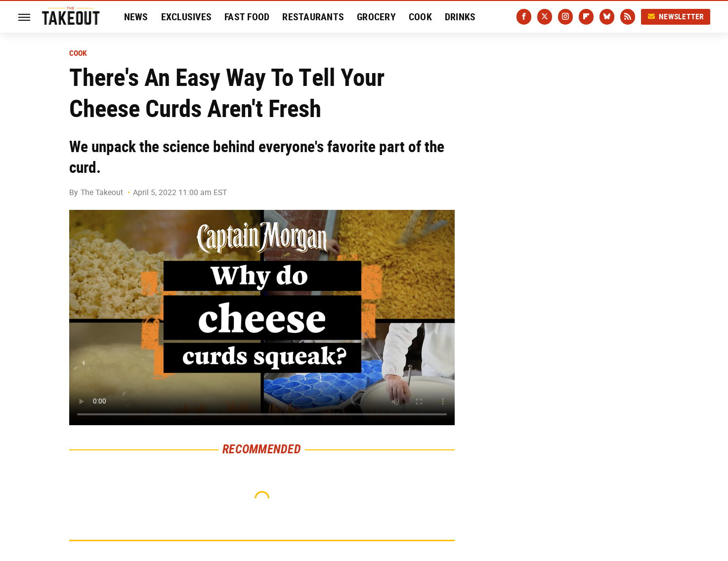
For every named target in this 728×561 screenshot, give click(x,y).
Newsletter (676, 17)
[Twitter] (545, 17)
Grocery (376, 17)
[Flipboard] (586, 17)
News (136, 17)
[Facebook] (524, 17)
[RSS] (628, 17)
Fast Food (247, 17)
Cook (420, 17)
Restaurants (313, 17)
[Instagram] (565, 17)
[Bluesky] (607, 17)
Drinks (460, 17)
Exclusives (187, 17)
